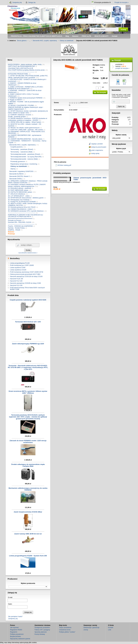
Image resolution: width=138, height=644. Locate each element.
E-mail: (10, 597)
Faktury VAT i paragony (42, 630)
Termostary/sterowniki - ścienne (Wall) (24, 159)
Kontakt (111, 628)
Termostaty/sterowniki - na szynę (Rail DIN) (26, 157)
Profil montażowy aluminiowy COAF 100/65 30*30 (27, 272)
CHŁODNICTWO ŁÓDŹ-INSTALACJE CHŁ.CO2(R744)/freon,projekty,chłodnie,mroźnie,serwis (26, 69)
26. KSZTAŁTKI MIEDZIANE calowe (20, 192)
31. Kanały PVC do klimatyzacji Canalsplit (22, 202)
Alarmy (13, 169)
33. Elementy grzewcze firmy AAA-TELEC (22, 207)
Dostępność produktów (42, 628)
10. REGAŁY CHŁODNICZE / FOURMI (21, 105)
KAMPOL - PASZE (14, 230)
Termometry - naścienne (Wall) (21, 152)
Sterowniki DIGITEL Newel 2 (19, 176)
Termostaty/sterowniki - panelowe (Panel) (25, 154)
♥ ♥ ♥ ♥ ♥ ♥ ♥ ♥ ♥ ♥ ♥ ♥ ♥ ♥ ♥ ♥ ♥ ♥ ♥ (20, 219)
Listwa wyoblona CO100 (18, 270)
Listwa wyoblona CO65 (18, 268)
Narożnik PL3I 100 (16, 285)
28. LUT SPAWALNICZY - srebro (19, 196)
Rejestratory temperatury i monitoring (24, 164)
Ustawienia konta (65, 630)
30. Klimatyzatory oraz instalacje (19, 200)
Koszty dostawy (40, 634)
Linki (110, 630)
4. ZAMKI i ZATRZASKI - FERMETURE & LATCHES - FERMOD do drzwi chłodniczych (26, 88)
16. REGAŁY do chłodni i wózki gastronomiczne (24, 128)
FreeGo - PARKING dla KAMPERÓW (20, 226)
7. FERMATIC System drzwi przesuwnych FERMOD (25, 98)
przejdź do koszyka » (122, 68)
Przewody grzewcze (18, 161)
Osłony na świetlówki (19, 166)
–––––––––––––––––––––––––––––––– (21, 72)
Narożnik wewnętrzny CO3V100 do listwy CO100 (26, 277)
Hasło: (10, 604)
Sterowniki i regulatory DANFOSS (21, 171)
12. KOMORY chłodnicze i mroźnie (19, 115)
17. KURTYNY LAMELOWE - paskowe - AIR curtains (25, 130)
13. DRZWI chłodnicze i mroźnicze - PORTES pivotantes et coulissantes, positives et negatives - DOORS (28, 119)
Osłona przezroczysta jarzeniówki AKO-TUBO (25, 274)
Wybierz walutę (121, 135)
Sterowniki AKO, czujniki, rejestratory (22, 145)
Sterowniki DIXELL (16, 179)
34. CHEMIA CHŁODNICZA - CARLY (20, 209)
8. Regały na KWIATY (15, 100)
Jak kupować (14, 628)
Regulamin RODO (16, 630)
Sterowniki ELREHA (16, 174)
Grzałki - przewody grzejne (17, 117)
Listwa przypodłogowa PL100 (20, 263)
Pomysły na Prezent (15, 220)
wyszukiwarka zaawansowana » (99, 33)
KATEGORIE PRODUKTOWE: (18, 74)
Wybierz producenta (28, 583)
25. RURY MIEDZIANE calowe (18, 190)
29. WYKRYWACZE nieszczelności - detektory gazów (26, 198)
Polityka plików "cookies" (67, 632)
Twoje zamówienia (65, 628)
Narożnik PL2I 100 (16, 281)
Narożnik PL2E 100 (16, 279)
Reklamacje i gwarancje (91, 628)
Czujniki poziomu (17, 147)
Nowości (11, 232)
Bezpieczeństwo (15, 636)
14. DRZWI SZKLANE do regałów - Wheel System (25, 122)
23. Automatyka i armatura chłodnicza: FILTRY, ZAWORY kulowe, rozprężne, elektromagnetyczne (27, 185)
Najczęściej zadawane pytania (20, 639)
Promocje (11, 234)
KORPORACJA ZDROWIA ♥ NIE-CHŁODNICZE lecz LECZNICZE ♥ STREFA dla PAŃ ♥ (25, 216)
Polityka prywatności (17, 634)
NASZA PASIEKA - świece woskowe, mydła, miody (25, 64)
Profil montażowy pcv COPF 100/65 (22, 265)
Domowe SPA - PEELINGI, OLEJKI (20, 222)
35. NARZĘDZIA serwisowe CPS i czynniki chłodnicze (26, 211)
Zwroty (86, 630)
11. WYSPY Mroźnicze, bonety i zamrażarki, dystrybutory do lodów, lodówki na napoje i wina (28, 112)
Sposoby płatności (41, 632)
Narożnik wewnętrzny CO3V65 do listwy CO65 (25, 283)
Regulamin (14, 632)
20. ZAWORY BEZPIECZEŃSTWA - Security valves (25, 139)
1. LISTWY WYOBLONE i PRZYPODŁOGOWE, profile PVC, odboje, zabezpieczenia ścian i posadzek (28, 77)
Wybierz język (121, 149)
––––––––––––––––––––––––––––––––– (22, 213)
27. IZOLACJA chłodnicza (16, 194)
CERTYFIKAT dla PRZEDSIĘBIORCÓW (21, 66)
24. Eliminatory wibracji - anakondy (19, 188)
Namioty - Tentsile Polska (16, 228)
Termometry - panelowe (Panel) (22, 149)
